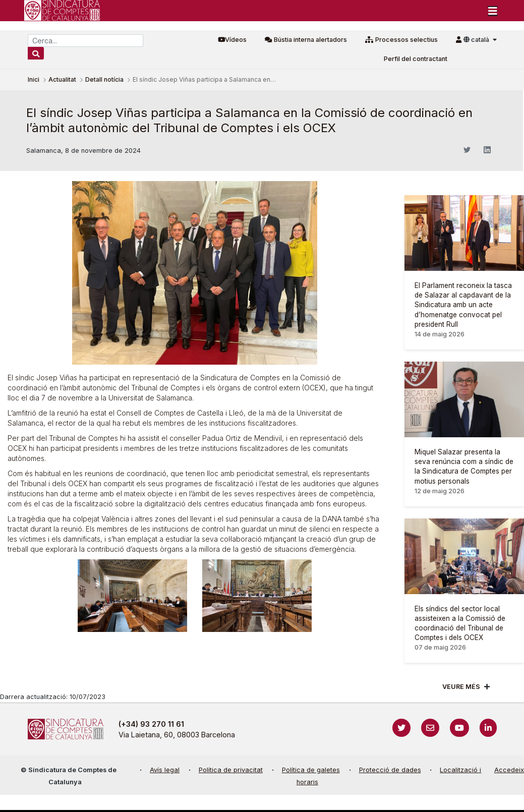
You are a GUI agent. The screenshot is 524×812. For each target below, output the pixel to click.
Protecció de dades (390, 770)
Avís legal (165, 770)
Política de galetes (311, 770)
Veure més (461, 687)
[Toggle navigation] (493, 11)
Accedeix (509, 770)
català (477, 40)
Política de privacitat (231, 770)
